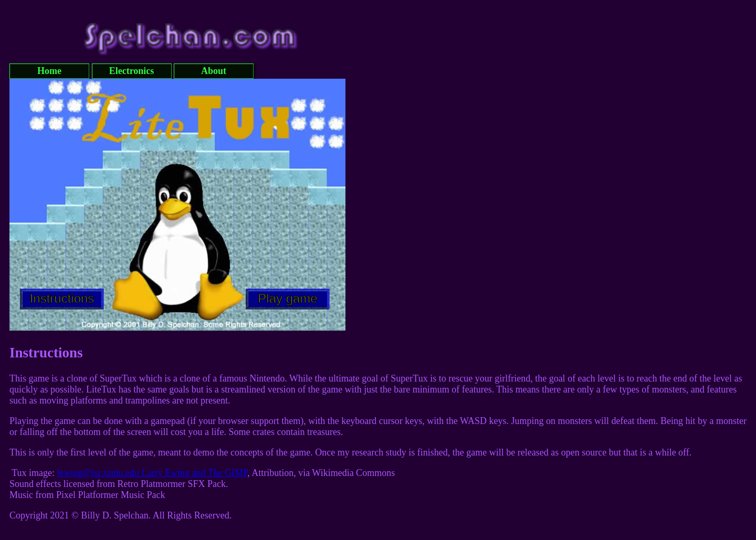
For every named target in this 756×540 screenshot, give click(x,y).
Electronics (132, 71)
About (214, 71)
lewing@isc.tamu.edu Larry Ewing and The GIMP (153, 473)
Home (49, 71)
